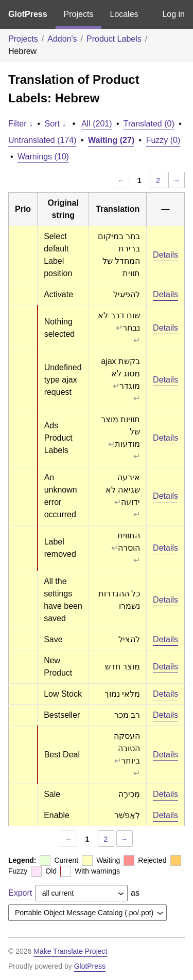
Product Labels (114, 39)
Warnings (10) (43, 157)
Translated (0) (149, 124)
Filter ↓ (21, 124)
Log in (173, 14)
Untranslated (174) (42, 140)
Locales (124, 14)
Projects (79, 14)
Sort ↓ (56, 124)
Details (165, 255)
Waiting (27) (111, 140)
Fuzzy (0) (163, 140)
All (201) (97, 124)
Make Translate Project (70, 951)
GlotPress (28, 14)
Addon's (62, 39)
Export (20, 893)
